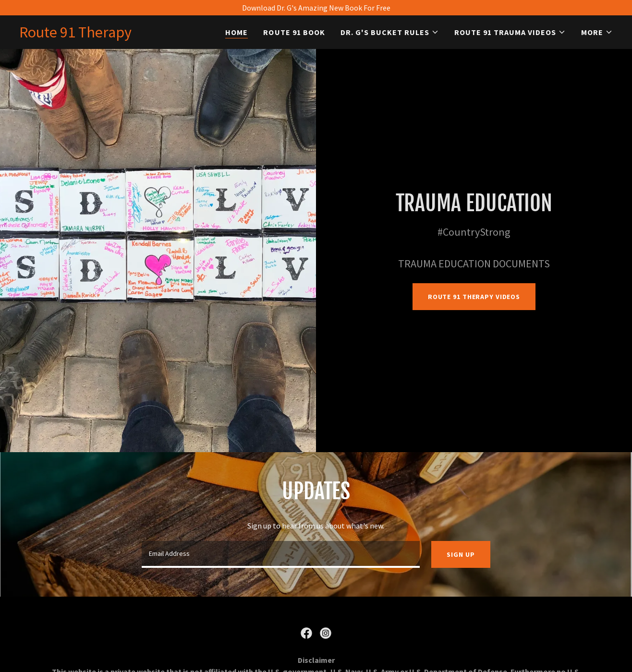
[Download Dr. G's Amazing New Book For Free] (316, 8)
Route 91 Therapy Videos (474, 297)
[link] (75, 35)
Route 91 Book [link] (294, 32)
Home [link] (237, 32)
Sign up (461, 554)
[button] (390, 32)
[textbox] (281, 554)
